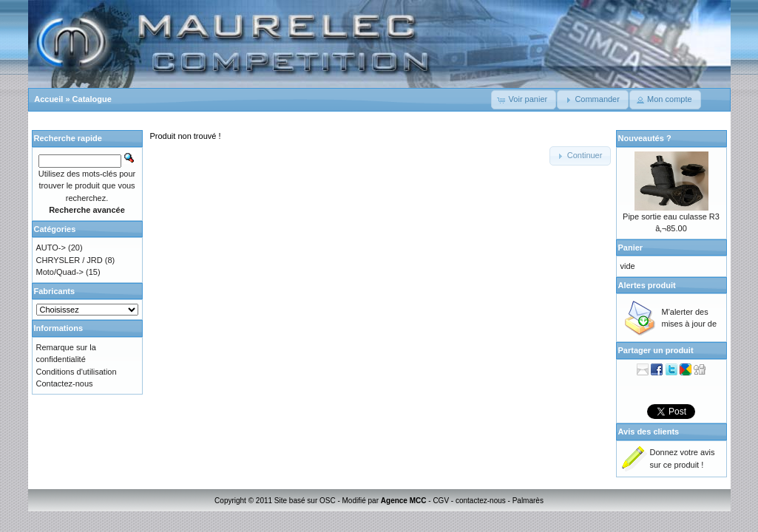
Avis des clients (649, 432)
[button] (524, 100)
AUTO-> (51, 248)
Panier (631, 248)
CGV (441, 501)
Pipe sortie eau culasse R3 (671, 216)
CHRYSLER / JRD (70, 260)
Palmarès (528, 501)
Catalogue (92, 99)
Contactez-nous (65, 383)
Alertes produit (647, 285)
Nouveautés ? (645, 138)
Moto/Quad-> (60, 272)
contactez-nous (481, 501)
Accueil (48, 99)
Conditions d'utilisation (77, 372)
